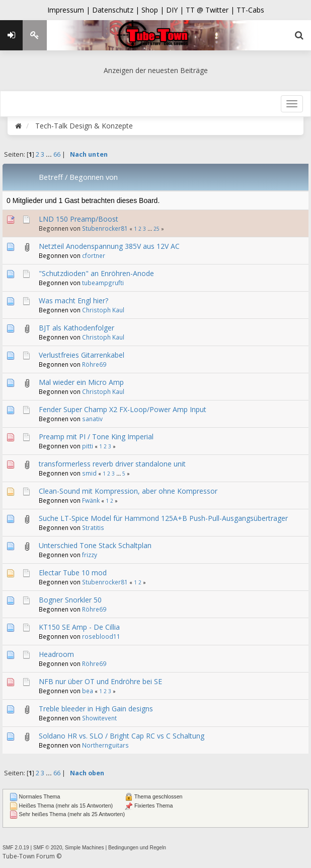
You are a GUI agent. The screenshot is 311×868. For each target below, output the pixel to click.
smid (89, 473)
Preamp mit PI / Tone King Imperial (96, 437)
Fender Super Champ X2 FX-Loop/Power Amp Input (123, 409)
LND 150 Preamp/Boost (79, 219)
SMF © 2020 (48, 848)
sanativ (92, 419)
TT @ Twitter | (210, 10)
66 (57, 154)
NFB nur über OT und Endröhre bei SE (100, 681)
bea (88, 691)
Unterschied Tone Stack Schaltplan (95, 545)
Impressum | (70, 10)
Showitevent (99, 718)
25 (157, 229)
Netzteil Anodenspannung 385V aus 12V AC (109, 246)
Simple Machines (85, 848)
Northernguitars (105, 745)
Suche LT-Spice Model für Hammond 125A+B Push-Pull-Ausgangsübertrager (163, 518)
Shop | (154, 10)
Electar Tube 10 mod (73, 573)
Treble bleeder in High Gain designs (96, 709)
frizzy (90, 555)
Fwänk (91, 500)
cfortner (94, 255)
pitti (88, 446)
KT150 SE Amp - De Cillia (79, 627)
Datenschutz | (117, 10)
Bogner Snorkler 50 (70, 600)
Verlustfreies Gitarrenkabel (82, 355)
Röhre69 (94, 364)
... (50, 154)
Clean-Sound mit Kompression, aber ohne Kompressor (128, 491)
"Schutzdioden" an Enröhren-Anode (96, 273)
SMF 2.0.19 (16, 848)
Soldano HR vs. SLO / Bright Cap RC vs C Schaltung (122, 736)
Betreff (51, 177)
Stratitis (93, 527)
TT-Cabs (250, 10)
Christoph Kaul (103, 310)
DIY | (176, 10)
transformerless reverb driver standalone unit (112, 464)
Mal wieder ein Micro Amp (81, 382)
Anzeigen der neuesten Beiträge (156, 70)
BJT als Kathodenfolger (76, 328)
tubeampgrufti (103, 283)
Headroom (56, 654)
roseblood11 (101, 636)
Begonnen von (94, 177)
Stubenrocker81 (105, 228)
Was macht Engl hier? (73, 301)
